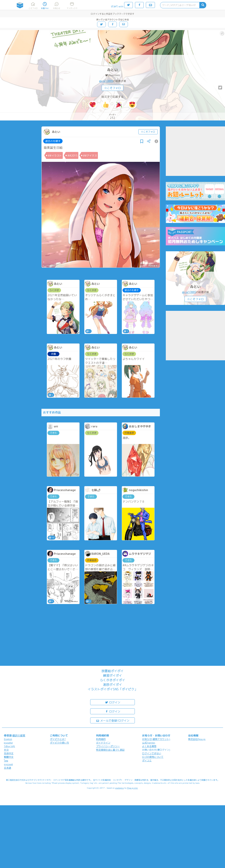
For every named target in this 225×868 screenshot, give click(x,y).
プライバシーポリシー (108, 746)
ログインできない (152, 753)
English (8, 739)
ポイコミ (147, 760)
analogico (120, 788)
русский (8, 764)
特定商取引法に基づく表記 (110, 750)
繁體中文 (9, 757)
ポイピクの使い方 (59, 743)
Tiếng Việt (9, 746)
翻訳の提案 (19, 735)
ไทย (6, 761)
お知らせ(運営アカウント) (156, 739)
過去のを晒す (53, 141)
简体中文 (9, 753)
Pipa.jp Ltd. (133, 788)
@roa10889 (114, 75)
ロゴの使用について (153, 757)
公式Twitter (149, 743)
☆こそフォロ (112, 88)
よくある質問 (149, 746)
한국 (6, 750)
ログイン (112, 702)
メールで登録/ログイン (113, 720)
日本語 (7, 768)
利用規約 (101, 739)
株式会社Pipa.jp (197, 739)
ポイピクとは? (58, 739)
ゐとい (112, 70)
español (8, 743)
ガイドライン (103, 743)
